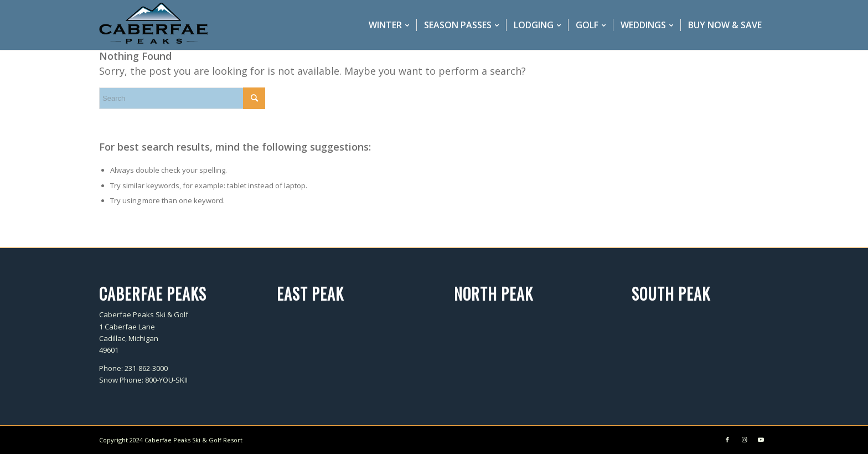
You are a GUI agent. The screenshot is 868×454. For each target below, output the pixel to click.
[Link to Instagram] (744, 440)
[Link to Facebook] (727, 440)
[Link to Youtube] (761, 440)
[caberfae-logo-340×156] (153, 25)
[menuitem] (389, 25)
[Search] (182, 98)
